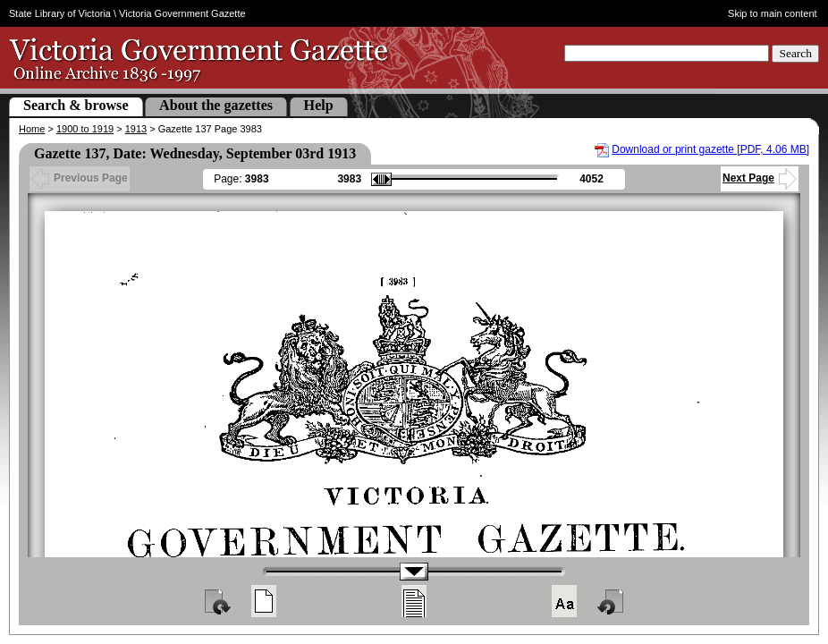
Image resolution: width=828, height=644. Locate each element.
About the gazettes (216, 105)
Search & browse (76, 105)
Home (32, 129)
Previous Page (80, 178)
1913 (136, 129)
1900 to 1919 (85, 129)
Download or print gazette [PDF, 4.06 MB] (710, 149)
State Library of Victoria (60, 13)
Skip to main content (773, 13)
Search (795, 53)
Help (319, 105)
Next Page (760, 178)
